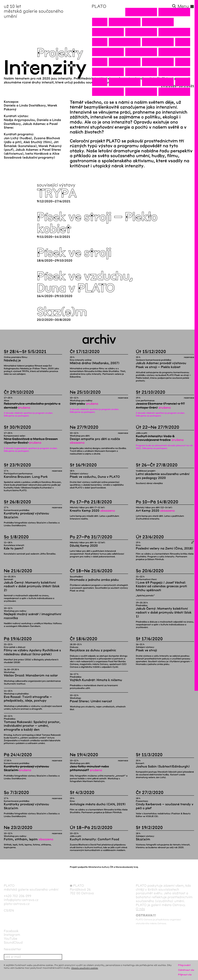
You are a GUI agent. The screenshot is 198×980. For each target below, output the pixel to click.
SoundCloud (13, 943)
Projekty (60, 53)
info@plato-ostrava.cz (21, 900)
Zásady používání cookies (85, 968)
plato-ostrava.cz (17, 904)
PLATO (99, 6)
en (12, 911)
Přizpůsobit (184, 965)
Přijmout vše (185, 975)
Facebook (11, 931)
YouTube (11, 939)
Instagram (12, 935)
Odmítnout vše (186, 970)
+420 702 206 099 (18, 896)
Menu (186, 6)
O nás (140, 909)
